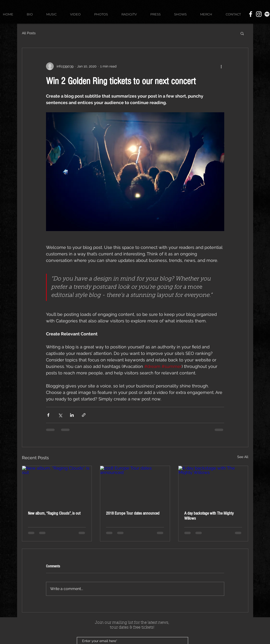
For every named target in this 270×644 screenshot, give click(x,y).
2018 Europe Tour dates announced (133, 513)
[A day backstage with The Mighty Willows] (213, 485)
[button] (242, 33)
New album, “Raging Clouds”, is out (54, 513)
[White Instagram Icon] (259, 14)
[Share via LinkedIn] (72, 415)
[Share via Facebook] (48, 415)
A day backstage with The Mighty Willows (209, 516)
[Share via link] (84, 415)
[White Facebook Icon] (251, 14)
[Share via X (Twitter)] (60, 415)
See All (243, 457)
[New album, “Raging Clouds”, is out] (57, 485)
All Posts (29, 33)
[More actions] (221, 66)
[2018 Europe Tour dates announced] (135, 485)
